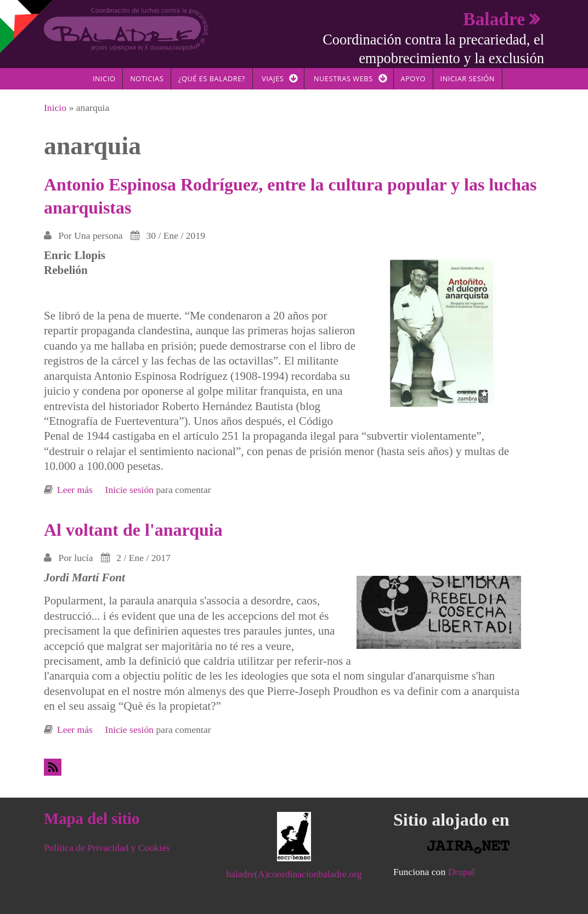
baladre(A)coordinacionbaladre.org (294, 874)
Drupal (462, 872)
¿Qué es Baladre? (212, 78)
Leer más (75, 490)
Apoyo (413, 78)
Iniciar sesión (468, 78)
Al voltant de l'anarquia (133, 530)
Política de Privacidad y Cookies (107, 848)
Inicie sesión (129, 490)
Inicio (104, 78)
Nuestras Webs (343, 78)
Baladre (494, 19)
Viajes (273, 78)
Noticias (147, 78)
